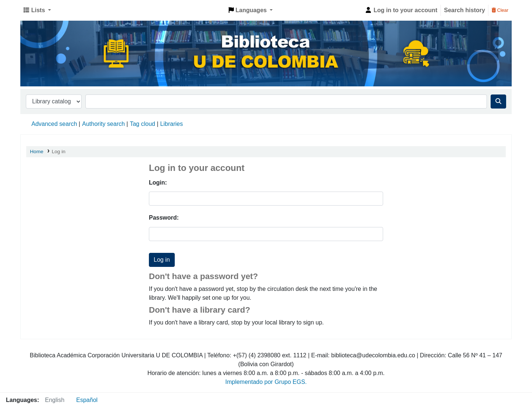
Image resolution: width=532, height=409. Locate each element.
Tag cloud (142, 124)
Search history (465, 10)
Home (37, 152)
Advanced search (54, 124)
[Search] (498, 102)
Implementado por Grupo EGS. (266, 382)
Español (87, 400)
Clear (500, 10)
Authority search (103, 124)
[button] (37, 10)
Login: (158, 183)
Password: (164, 218)
